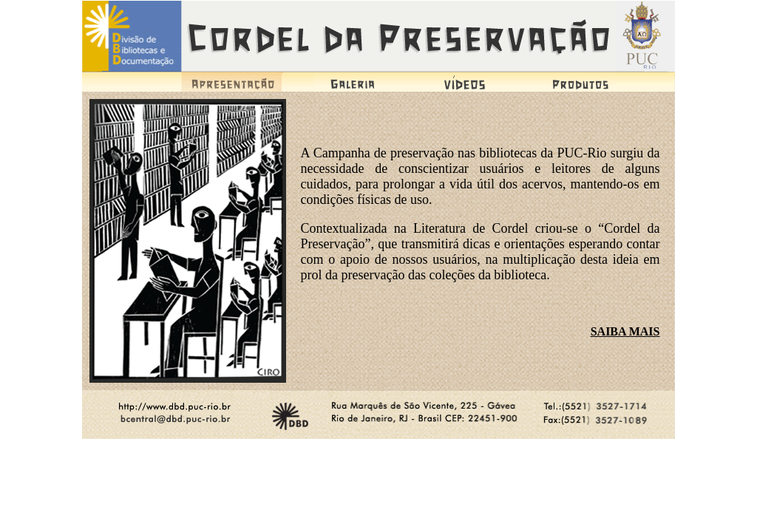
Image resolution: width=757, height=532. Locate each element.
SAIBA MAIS (625, 331)
